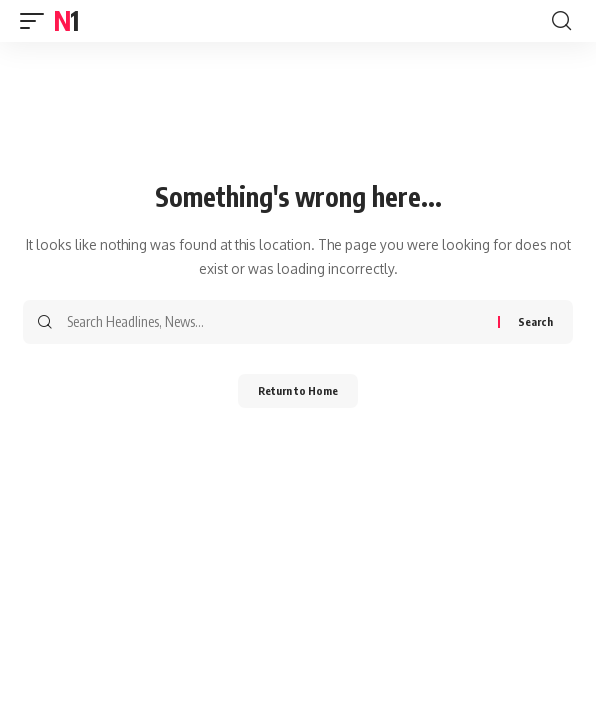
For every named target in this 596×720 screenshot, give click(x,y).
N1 (65, 20)
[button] (37, 21)
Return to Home (298, 390)
